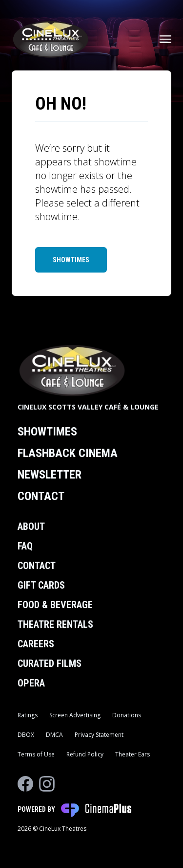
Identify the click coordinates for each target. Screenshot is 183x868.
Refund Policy (85, 754)
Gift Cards (41, 585)
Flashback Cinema (68, 453)
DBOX (26, 735)
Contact (41, 496)
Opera (31, 683)
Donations (127, 715)
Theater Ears (132, 754)
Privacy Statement (99, 735)
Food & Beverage (55, 605)
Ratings (28, 715)
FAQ (25, 546)
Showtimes (71, 260)
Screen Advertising (75, 715)
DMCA (54, 735)
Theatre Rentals (55, 624)
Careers (36, 644)
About (31, 526)
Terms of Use (36, 754)
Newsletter (50, 475)
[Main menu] (165, 39)
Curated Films (50, 663)
